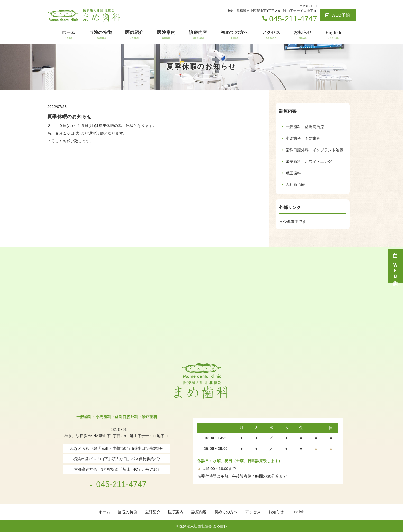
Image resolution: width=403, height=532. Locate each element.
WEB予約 (338, 15)
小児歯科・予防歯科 (303, 138)
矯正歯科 (293, 173)
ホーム (69, 35)
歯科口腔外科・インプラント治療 (314, 150)
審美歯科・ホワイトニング (309, 161)
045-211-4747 (117, 484)
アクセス (271, 35)
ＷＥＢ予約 (395, 266)
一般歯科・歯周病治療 (305, 127)
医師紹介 (134, 35)
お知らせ (303, 35)
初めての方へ (235, 35)
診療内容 (198, 35)
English (333, 35)
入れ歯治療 (295, 185)
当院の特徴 (100, 35)
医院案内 (166, 35)
